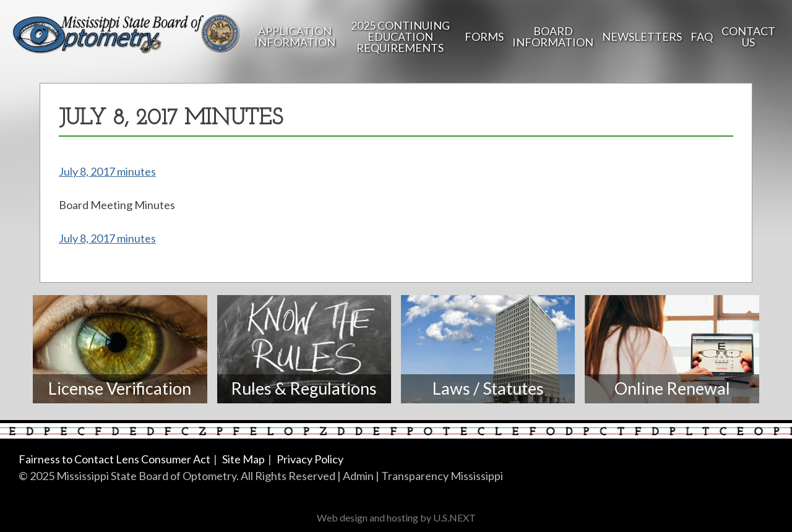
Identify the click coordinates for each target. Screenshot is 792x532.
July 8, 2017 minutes (107, 171)
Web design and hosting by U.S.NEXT (396, 517)
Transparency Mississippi (442, 476)
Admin (358, 476)
